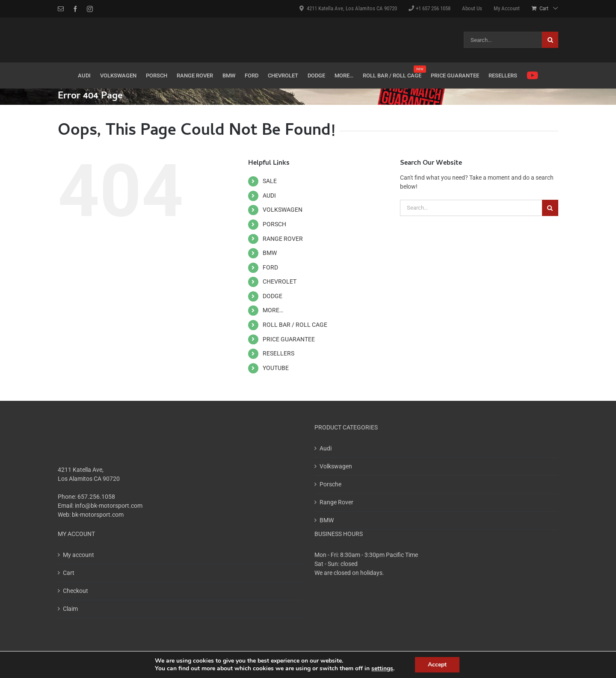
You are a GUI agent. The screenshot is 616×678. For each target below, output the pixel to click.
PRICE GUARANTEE (289, 339)
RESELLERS (278, 353)
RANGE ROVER (283, 239)
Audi (326, 448)
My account (78, 555)
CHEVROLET (280, 281)
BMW (270, 253)
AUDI (269, 195)
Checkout (76, 591)
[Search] (550, 40)
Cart (69, 573)
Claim (70, 609)
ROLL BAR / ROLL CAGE (295, 325)
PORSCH (274, 224)
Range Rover (336, 502)
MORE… (273, 310)
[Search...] (503, 40)
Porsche (330, 484)
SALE (270, 181)
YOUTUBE (276, 368)
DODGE (272, 296)
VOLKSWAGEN (283, 210)
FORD (270, 267)
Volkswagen (336, 466)
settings (382, 669)
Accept (437, 665)
